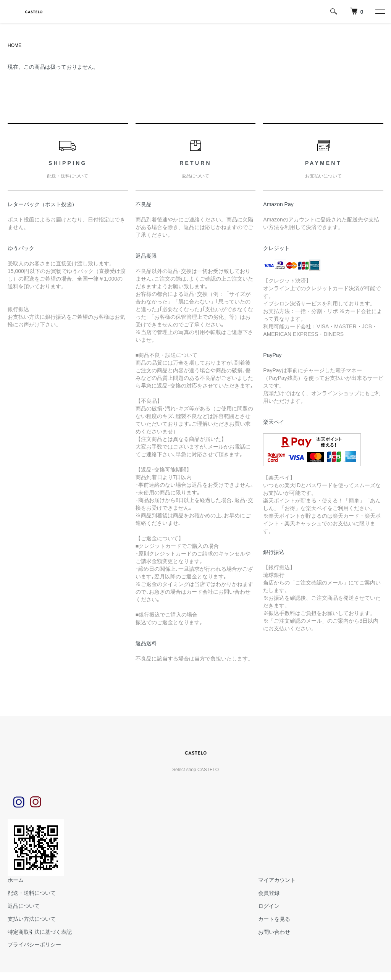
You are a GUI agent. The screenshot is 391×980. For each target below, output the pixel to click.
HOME (15, 45)
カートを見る (274, 919)
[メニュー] (380, 11)
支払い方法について (32, 919)
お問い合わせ (274, 932)
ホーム (16, 880)
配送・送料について (32, 893)
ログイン (269, 906)
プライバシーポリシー (34, 944)
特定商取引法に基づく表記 (40, 932)
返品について (24, 906)
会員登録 (269, 893)
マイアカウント (277, 880)
